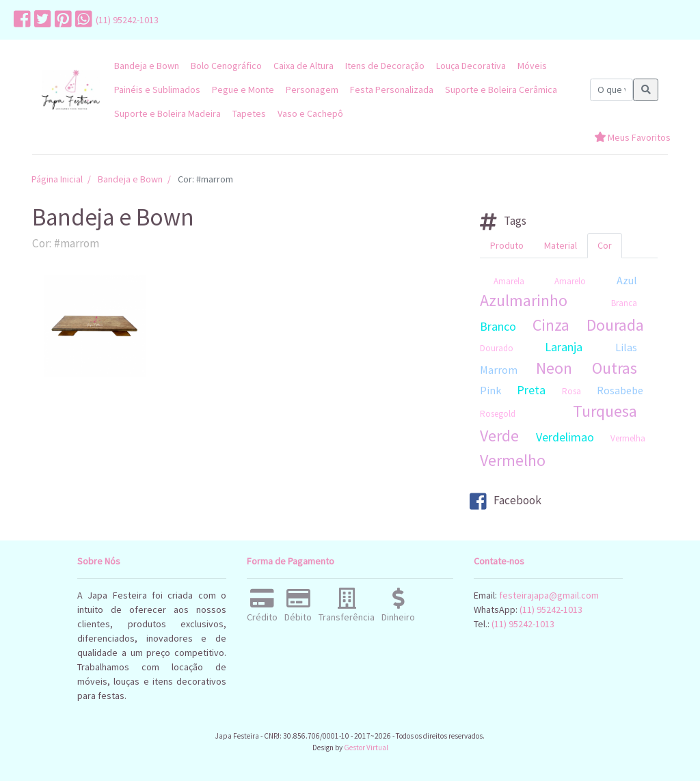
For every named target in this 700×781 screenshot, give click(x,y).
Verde (499, 436)
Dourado (497, 348)
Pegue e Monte (243, 90)
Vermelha (628, 438)
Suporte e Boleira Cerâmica (501, 90)
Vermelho (513, 460)
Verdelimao (565, 437)
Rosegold (498, 414)
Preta (531, 390)
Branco (498, 326)
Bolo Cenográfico (226, 66)
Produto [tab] (507, 245)
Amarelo (570, 281)
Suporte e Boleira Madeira (167, 113)
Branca (624, 303)
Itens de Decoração (385, 66)
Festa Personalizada (392, 90)
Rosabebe (620, 390)
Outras (615, 368)
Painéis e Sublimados (157, 90)
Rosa (571, 391)
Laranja (564, 347)
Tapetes (249, 113)
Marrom (499, 370)
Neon (554, 368)
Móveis (532, 66)
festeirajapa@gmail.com (549, 595)
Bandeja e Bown (147, 66)
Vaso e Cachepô (310, 113)
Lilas (626, 347)
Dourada (615, 325)
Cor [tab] (605, 245)
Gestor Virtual (366, 748)
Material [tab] (561, 245)
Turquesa (605, 411)
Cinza (551, 325)
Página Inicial (57, 179)
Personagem (312, 90)
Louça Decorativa (471, 66)
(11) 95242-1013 (127, 20)
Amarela (509, 281)
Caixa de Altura (304, 66)
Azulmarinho (524, 300)
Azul (627, 280)
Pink (490, 390)
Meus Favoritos (632, 137)
